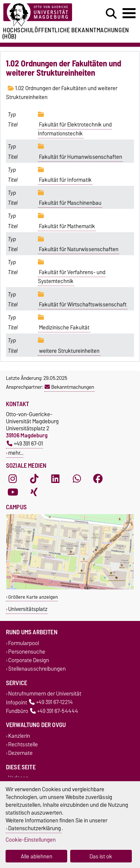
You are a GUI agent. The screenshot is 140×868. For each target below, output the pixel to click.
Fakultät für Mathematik (67, 226)
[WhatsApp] (77, 479)
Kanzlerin (19, 736)
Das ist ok (101, 856)
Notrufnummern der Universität (45, 694)
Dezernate (20, 753)
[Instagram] (13, 479)
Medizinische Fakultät (64, 328)
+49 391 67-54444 (54, 711)
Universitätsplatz (28, 609)
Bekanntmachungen (69, 387)
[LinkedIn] (55, 479)
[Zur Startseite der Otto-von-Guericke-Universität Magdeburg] (43, 15)
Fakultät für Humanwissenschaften (81, 157)
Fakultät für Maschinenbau (70, 203)
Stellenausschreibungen (37, 669)
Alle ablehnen (37, 856)
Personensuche (27, 652)
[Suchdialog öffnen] (111, 14)
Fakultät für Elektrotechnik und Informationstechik (75, 129)
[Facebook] (98, 479)
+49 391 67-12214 (51, 702)
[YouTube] (13, 492)
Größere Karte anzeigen (33, 597)
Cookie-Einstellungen (31, 840)
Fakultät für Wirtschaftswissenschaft (83, 305)
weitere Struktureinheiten (69, 351)
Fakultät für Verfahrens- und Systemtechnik (72, 277)
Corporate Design (29, 660)
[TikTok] (34, 479)
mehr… (16, 453)
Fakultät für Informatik (65, 180)
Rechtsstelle (23, 744)
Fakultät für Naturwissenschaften (79, 249)
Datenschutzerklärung (35, 828)
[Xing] (34, 492)
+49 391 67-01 (25, 443)
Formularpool (24, 643)
